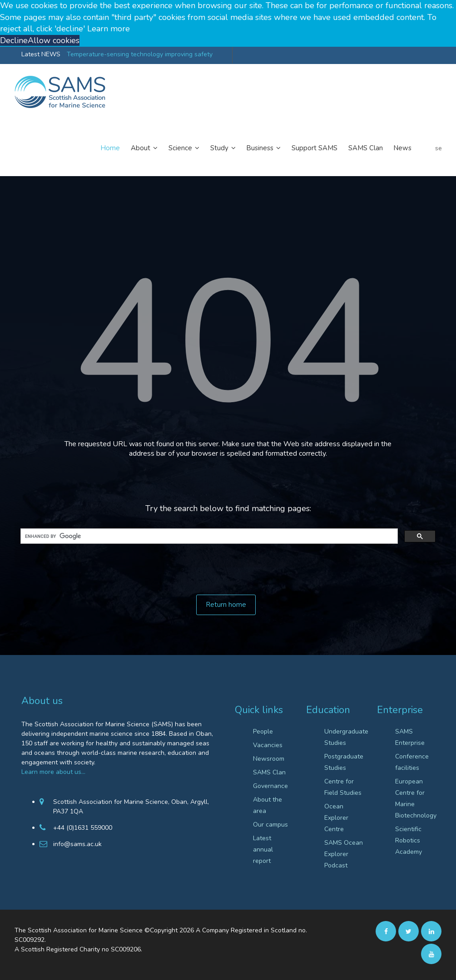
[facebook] (386, 932)
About (144, 148)
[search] (208, 536)
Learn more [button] (109, 29)
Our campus (270, 825)
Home (110, 148)
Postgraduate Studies (344, 762)
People (263, 731)
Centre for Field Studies (343, 787)
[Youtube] (431, 954)
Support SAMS (315, 148)
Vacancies (268, 745)
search (438, 148)
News (403, 148)
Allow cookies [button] (54, 40)
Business (264, 148)
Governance (270, 786)
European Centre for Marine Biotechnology (415, 798)
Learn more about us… (53, 772)
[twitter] (409, 932)
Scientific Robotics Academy (409, 840)
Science (184, 148)
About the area (268, 805)
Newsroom (269, 759)
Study (223, 148)
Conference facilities (412, 762)
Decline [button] (14, 40)
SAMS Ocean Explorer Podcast (344, 854)
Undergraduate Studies (344, 737)
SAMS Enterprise (410, 737)
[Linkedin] (431, 932)
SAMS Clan (366, 148)
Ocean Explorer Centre (336, 818)
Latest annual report (263, 849)
